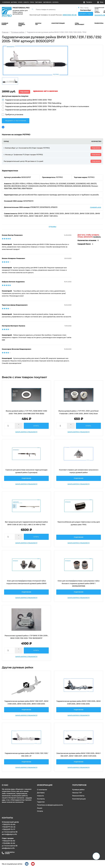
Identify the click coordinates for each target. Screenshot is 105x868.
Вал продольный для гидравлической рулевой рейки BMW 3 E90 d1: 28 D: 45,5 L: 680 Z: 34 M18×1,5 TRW (26, 523)
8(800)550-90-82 (70, 15)
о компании (6, 2)
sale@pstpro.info (8, 848)
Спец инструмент (80, 24)
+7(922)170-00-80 (9, 824)
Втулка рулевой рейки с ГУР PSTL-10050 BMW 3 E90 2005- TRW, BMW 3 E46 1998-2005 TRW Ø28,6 (26, 412)
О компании (42, 790)
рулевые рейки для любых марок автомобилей (20, 12)
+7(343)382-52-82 (8, 843)
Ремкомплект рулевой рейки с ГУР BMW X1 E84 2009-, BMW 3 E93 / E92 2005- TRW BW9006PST (26, 637)
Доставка (41, 793)
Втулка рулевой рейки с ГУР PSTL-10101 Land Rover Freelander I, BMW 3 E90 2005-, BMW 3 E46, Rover (79, 412)
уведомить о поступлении (16, 121)
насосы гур (38, 24)
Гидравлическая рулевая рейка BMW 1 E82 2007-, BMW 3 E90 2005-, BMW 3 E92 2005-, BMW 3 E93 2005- (26, 702)
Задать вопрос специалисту (26, 432)
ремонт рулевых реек (22, 24)
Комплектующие (79, 799)
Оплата (40, 811)
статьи (32, 2)
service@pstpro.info (9, 834)
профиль (97, 237)
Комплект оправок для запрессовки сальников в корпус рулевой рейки (79, 471)
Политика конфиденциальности (50, 805)
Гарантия (41, 802)
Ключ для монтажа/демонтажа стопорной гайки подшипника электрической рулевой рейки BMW (26, 582)
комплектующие (58, 23)
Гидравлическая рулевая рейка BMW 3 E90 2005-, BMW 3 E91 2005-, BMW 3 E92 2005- (79, 702)
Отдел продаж (97, 12)
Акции (40, 808)
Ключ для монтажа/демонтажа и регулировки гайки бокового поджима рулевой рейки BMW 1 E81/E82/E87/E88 (79, 583)
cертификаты (47, 2)
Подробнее (26, 478)
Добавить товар (86, 14)
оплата (20, 2)
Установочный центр (99, 8)
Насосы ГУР (77, 793)
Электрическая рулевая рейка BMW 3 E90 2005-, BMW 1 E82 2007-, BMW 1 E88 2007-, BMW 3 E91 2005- (79, 755)
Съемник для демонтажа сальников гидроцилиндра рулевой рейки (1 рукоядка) (26, 471)
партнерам (38, 2)
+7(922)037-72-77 (8, 829)
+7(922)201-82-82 (8, 841)
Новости (40, 796)
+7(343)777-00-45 (9, 827)
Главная (5, 32)
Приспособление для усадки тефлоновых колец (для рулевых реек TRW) (79, 523)
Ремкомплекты (78, 796)
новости (26, 2)
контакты (55, 2)
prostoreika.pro (20, 8)
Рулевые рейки (18, 32)
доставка (14, 2)
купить (36, 426)
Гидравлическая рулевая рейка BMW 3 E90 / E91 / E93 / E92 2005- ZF (26, 755)
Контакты (41, 799)
